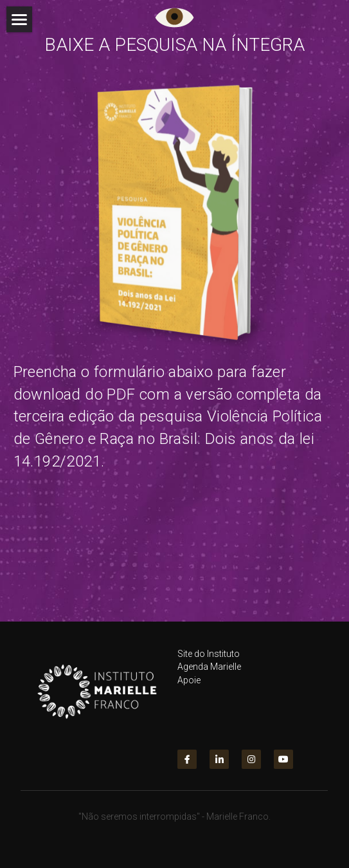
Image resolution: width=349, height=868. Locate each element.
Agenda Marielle (209, 674)
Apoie (189, 687)
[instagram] (251, 766)
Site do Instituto (209, 661)
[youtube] (283, 766)
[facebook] (187, 766)
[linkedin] (219, 766)
